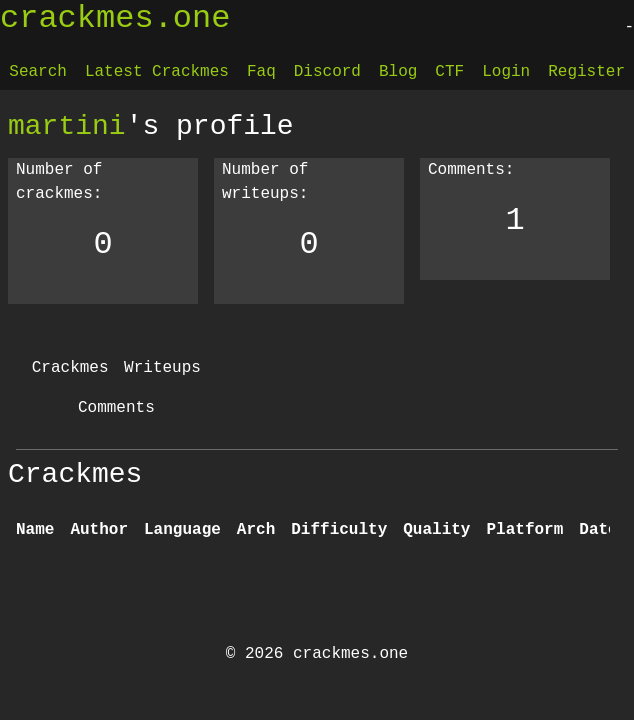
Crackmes (70, 368)
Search (38, 72)
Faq (261, 72)
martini (67, 126)
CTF (449, 72)
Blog (398, 72)
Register (586, 72)
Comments (116, 408)
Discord (327, 72)
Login (506, 72)
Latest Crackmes (157, 72)
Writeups (162, 368)
